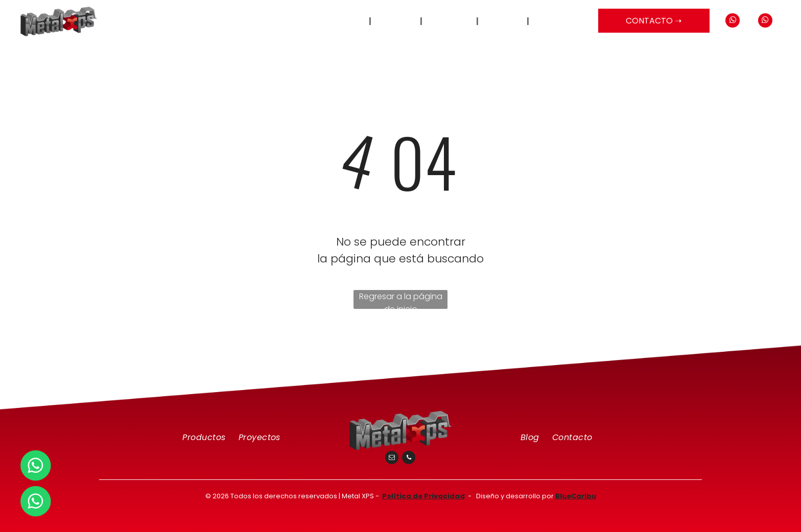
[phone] (409, 459)
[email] (392, 459)
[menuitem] (354, 21)
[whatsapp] (733, 22)
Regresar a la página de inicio (401, 300)
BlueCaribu (576, 496)
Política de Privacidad (423, 496)
